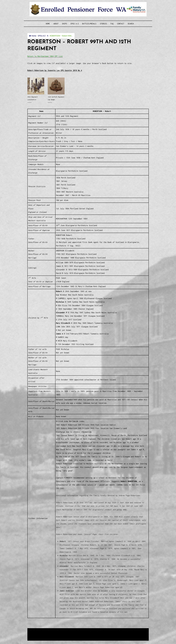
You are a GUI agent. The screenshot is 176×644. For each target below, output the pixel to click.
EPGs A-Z (75, 24)
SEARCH (131, 24)
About (56, 24)
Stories (103, 24)
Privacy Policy (46, 636)
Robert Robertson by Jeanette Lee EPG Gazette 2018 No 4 (55, 70)
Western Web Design (53, 633)
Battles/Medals (89, 24)
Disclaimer (34, 636)
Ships (64, 24)
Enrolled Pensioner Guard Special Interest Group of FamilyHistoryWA (81, 630)
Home (48, 24)
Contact (121, 24)
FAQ (112, 24)
